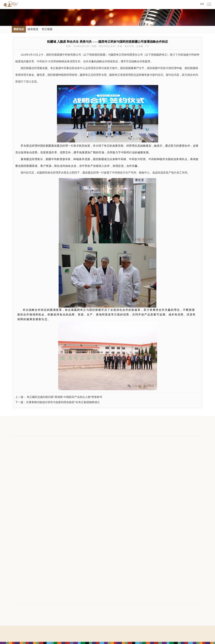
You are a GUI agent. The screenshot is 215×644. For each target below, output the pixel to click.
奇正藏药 (77, 450)
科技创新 (16, 478)
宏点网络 (113, 639)
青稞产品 (109, 467)
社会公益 (140, 450)
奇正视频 (47, 29)
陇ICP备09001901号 (114, 630)
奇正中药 (77, 456)
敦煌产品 (109, 478)
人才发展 (171, 441)
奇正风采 (170, 461)
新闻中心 (48, 441)
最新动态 (19, 29)
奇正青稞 (77, 467)
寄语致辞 (16, 461)
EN (202, 4)
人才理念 (170, 450)
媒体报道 (33, 29)
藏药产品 (109, 450)
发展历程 (16, 467)
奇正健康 (77, 461)
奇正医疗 (77, 472)
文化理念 (16, 456)
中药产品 (109, 456)
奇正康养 (77, 478)
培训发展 (170, 456)
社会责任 (141, 441)
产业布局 (78, 441)
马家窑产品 (110, 472)
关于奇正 (17, 441)
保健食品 (109, 461)
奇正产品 (109, 441)
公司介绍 (16, 450)
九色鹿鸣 (77, 489)
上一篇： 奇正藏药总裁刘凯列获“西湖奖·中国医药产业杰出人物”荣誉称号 (59, 397)
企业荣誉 (16, 472)
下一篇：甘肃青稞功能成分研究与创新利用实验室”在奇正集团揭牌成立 (58, 402)
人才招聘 (170, 467)
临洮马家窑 (78, 483)
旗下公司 (17, 522)
